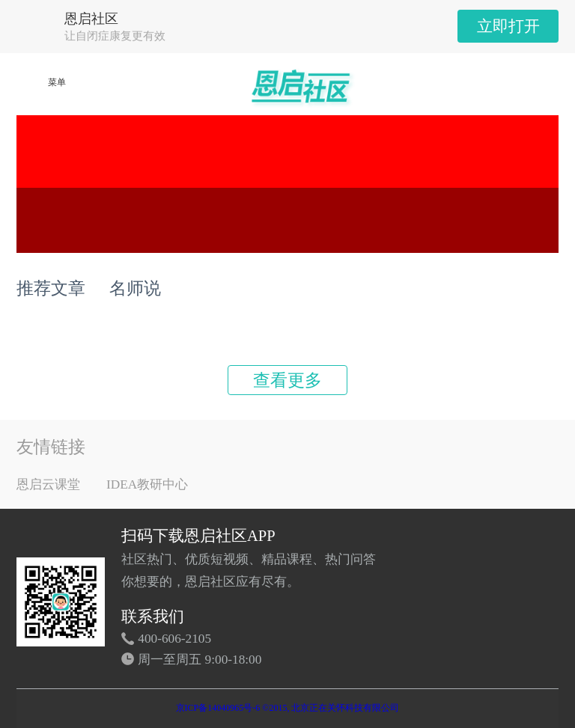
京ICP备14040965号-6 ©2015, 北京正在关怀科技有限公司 (288, 708)
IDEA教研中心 (147, 484)
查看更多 (287, 380)
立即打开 (508, 26)
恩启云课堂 (48, 484)
